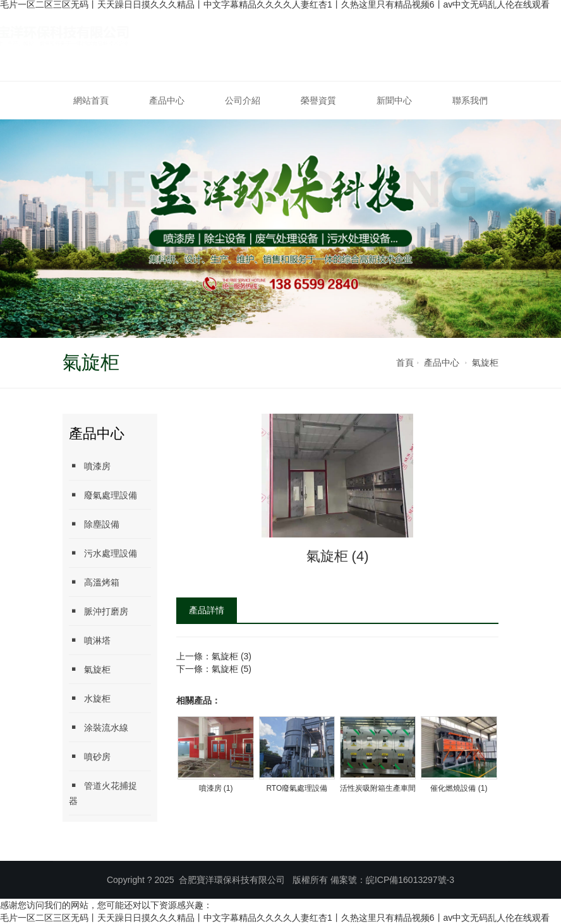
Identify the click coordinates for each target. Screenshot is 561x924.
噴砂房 (90, 756)
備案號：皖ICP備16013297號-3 (392, 880)
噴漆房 (90, 466)
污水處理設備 (103, 553)
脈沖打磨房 (99, 611)
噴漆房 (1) (216, 788)
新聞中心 (394, 100)
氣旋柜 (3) (232, 656)
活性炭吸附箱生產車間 (378, 788)
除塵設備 (94, 524)
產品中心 (167, 100)
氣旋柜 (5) (232, 669)
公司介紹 (243, 100)
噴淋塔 (90, 640)
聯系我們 (470, 100)
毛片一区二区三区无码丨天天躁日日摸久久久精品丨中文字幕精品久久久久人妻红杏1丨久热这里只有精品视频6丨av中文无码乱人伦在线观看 (275, 918)
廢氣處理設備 (103, 495)
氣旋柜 (485, 363)
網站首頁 (91, 100)
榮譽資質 (318, 100)
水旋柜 (90, 698)
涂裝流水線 (99, 727)
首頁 (405, 363)
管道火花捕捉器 (103, 793)
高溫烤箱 (94, 582)
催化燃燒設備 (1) (459, 788)
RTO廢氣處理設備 (297, 788)
